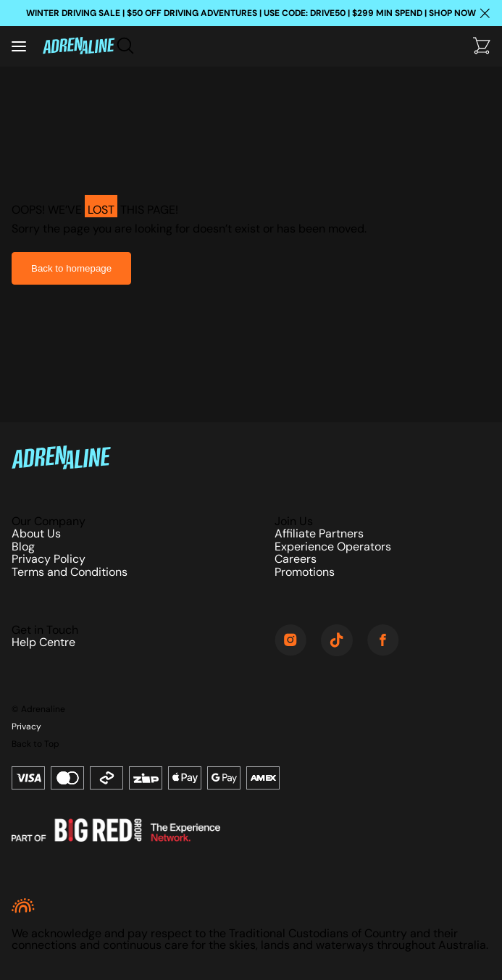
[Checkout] (482, 47)
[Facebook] (383, 641)
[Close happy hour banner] (485, 13)
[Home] (79, 47)
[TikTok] (337, 641)
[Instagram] (290, 641)
